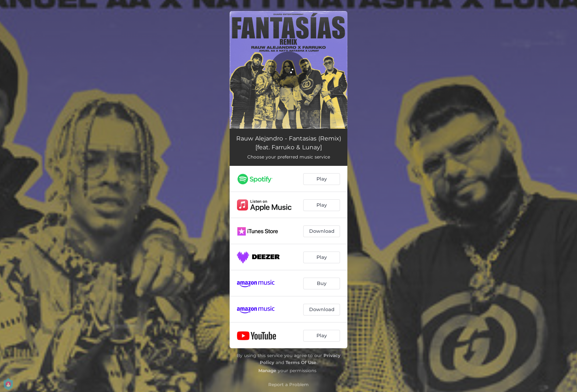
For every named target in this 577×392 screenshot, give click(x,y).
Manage (267, 370)
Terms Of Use (301, 362)
